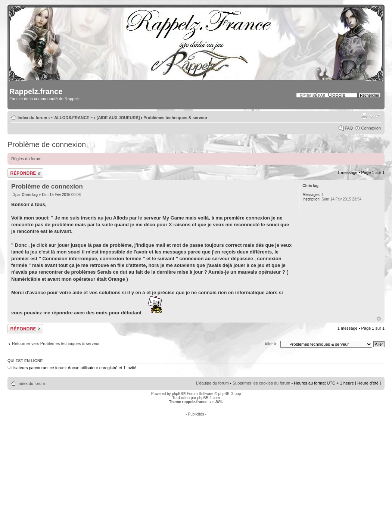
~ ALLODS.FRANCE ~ (72, 118)
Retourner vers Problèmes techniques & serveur (56, 343)
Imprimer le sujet (364, 116)
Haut (379, 319)
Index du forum (32, 118)
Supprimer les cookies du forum (262, 383)
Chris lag (30, 195)
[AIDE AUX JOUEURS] (118, 118)
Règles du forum (26, 159)
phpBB (177, 394)
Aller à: (271, 344)
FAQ (349, 128)
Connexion (371, 128)
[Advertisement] (196, 469)
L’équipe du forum (212, 383)
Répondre (25, 173)
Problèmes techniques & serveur (175, 118)
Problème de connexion (47, 144)
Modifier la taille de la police (375, 116)
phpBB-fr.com (209, 398)
